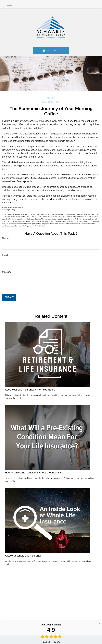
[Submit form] (9, 297)
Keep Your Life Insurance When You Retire (30, 390)
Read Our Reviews (51, 633)
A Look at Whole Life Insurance (23, 556)
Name (5, 238)
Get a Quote (51, 51)
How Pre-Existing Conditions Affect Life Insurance (34, 473)
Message (7, 272)
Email (5, 255)
